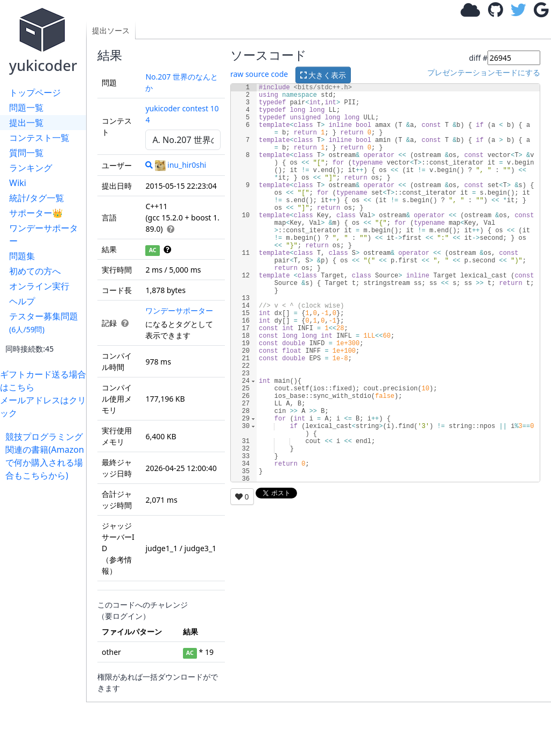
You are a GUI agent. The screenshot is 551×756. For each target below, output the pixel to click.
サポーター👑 (36, 213)
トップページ (35, 92)
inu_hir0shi (181, 165)
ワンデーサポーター (44, 234)
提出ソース (111, 30)
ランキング (31, 168)
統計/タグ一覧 (37, 198)
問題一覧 (26, 108)
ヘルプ (22, 301)
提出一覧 (26, 123)
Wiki (18, 183)
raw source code (259, 74)
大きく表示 (323, 75)
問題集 (22, 256)
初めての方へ (35, 271)
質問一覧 (26, 153)
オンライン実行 (39, 286)
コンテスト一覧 (39, 138)
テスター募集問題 (44, 322)
